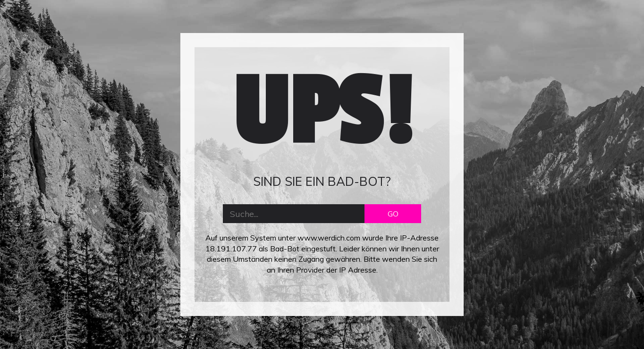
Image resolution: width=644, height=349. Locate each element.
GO (393, 214)
